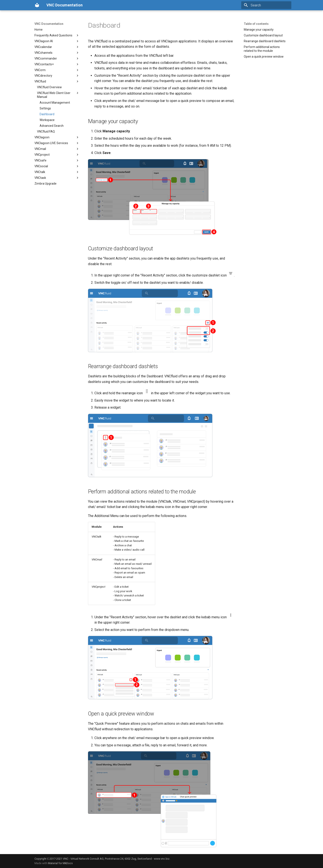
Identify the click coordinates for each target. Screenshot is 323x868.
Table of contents (256, 24)
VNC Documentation (49, 24)
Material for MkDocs (60, 863)
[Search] (266, 5)
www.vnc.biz (162, 859)
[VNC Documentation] (37, 5)
